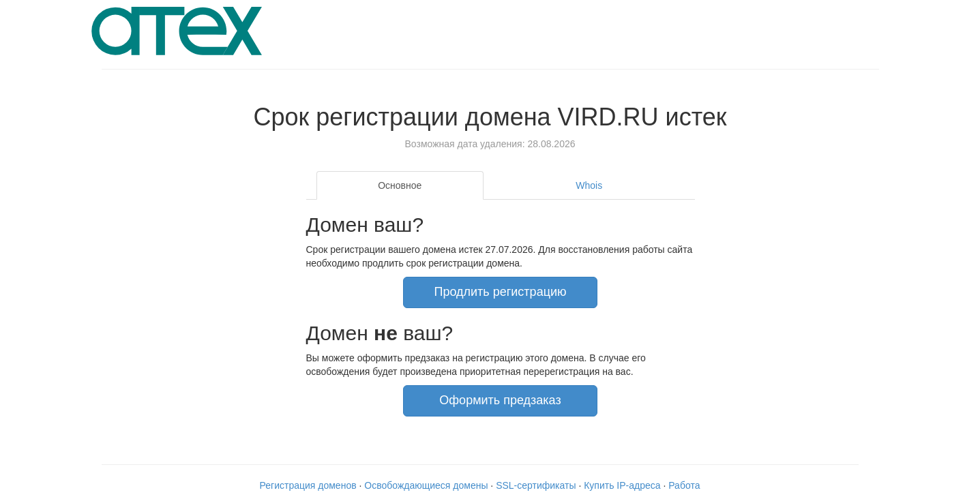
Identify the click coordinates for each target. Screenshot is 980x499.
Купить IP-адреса (622, 485)
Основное (400, 185)
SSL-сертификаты (536, 485)
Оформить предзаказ (500, 400)
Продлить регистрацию (500, 292)
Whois (589, 185)
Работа (684, 485)
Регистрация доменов (308, 485)
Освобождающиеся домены (426, 485)
